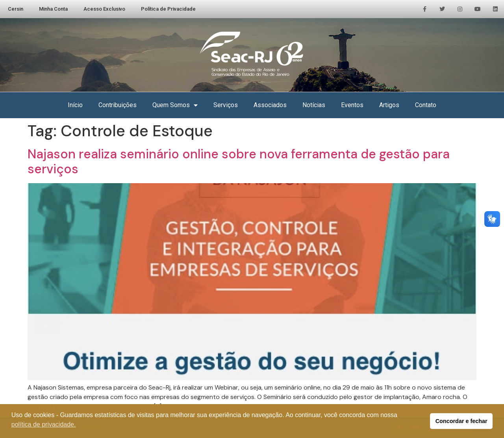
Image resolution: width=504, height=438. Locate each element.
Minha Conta (53, 9)
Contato (426, 105)
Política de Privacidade (168, 9)
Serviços (226, 105)
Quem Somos (175, 105)
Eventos (352, 105)
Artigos (389, 105)
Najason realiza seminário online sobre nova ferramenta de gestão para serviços (239, 161)
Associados (270, 105)
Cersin (16, 9)
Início (75, 105)
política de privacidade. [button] (44, 424)
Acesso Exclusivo (104, 9)
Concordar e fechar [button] (461, 421)
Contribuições (118, 105)
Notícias (314, 105)
